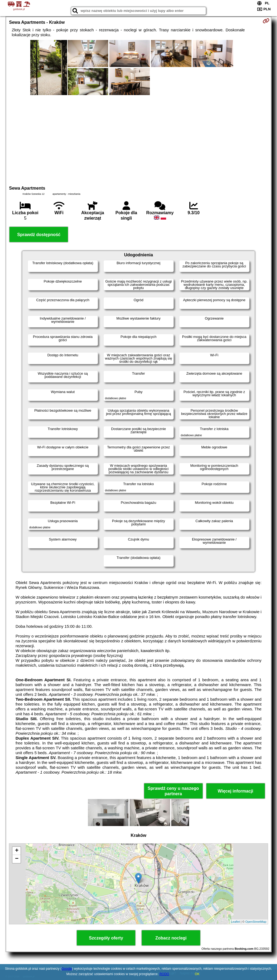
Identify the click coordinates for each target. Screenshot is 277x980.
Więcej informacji (235, 791)
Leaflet (235, 922)
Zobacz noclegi (171, 938)
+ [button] (17, 851)
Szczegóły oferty (106, 938)
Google (67, 969)
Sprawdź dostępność (39, 235)
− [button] (17, 859)
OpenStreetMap (256, 922)
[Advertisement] (139, 140)
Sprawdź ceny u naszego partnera (173, 791)
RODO (164, 974)
